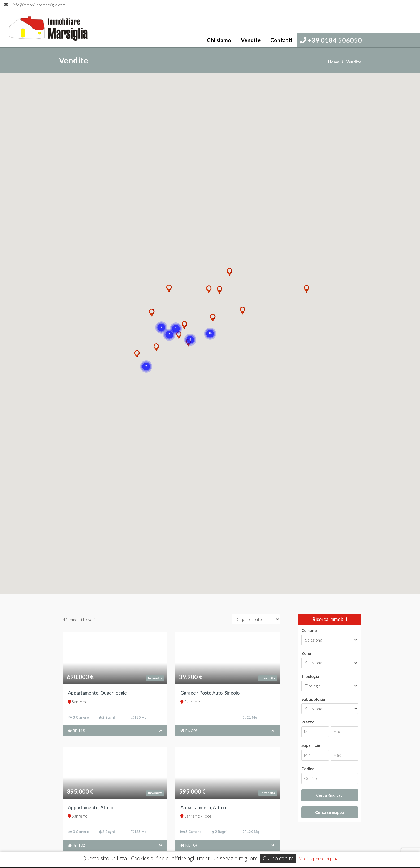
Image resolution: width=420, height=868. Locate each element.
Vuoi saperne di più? (318, 859)
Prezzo (308, 722)
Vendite (251, 40)
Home (334, 62)
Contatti (281, 40)
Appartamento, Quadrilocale (97, 693)
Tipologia (310, 676)
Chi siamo (219, 40)
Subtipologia (313, 699)
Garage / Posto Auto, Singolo (210, 693)
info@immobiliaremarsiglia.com (39, 5)
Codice (308, 769)
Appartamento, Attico (91, 807)
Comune (309, 630)
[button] (146, 367)
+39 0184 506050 (331, 40)
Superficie (311, 745)
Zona (306, 653)
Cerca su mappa (330, 812)
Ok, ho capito (278, 858)
